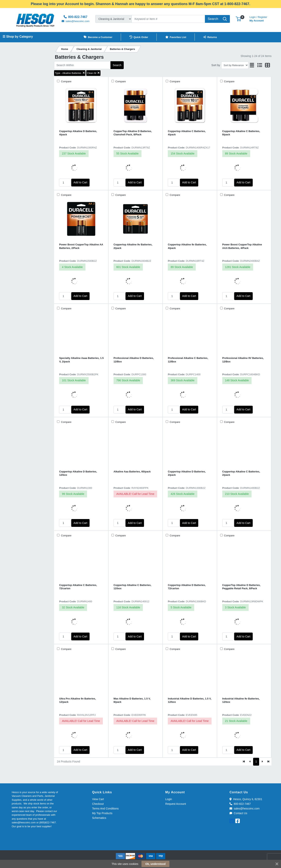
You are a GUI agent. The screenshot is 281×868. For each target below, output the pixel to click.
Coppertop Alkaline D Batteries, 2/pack (187, 473)
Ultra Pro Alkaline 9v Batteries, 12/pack (77, 700)
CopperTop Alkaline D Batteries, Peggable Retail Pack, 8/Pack (241, 587)
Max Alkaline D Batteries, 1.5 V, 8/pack (132, 700)
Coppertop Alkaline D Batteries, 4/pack (78, 133)
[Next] (262, 762)
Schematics (99, 818)
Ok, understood (155, 864)
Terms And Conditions (105, 809)
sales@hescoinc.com (245, 809)
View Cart (98, 799)
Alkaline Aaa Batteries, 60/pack (132, 472)
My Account (258, 18)
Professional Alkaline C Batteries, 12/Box (188, 360)
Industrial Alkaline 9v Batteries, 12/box (241, 700)
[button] (238, 19)
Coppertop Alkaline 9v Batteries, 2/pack (133, 246)
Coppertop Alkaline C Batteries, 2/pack (241, 473)
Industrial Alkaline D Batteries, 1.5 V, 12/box (190, 700)
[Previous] (250, 762)
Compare (66, 81)
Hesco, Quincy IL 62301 (246, 799)
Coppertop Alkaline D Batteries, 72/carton (187, 587)
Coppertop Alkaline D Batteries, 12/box (78, 473)
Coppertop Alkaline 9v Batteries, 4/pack (187, 246)
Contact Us (238, 813)
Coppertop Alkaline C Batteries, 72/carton (78, 587)
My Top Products (102, 813)
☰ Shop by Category (18, 37)
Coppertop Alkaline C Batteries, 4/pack (187, 133)
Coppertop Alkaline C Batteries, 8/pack (241, 133)
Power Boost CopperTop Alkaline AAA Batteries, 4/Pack (242, 246)
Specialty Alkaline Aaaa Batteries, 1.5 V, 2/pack (81, 360)
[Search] (168, 19)
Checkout (98, 804)
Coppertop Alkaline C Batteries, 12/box (132, 587)
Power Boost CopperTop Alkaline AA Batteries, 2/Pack (81, 246)
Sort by (216, 65)
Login (169, 799)
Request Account (176, 804)
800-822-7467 (240, 804)
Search (117, 65)
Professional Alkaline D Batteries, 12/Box (134, 360)
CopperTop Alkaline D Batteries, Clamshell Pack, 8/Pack (133, 133)
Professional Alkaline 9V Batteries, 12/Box (243, 360)
